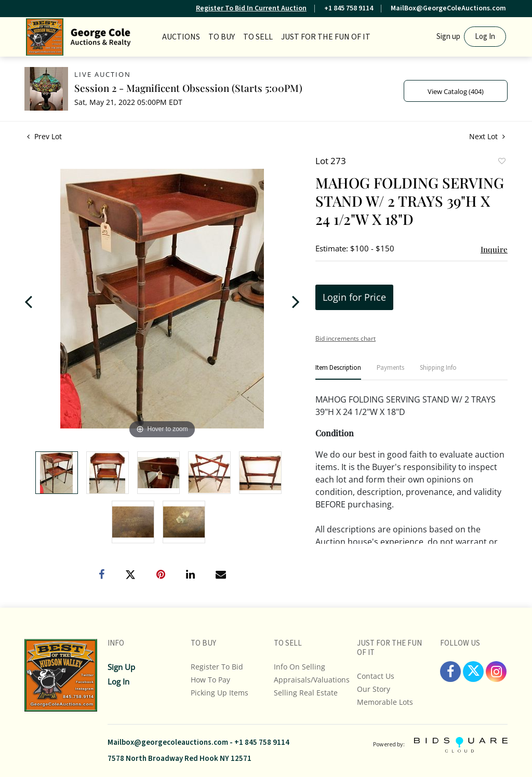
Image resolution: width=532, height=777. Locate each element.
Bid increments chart (345, 338)
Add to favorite (501, 162)
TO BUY (222, 37)
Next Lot (487, 136)
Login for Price (354, 297)
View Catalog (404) (456, 91)
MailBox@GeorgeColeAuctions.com (448, 8)
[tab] (338, 372)
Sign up (448, 37)
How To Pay (210, 680)
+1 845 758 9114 (349, 8)
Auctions (181, 37)
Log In (485, 37)
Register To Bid (217, 667)
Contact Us (376, 676)
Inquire (494, 249)
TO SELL (258, 37)
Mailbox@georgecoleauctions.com (168, 742)
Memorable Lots (385, 702)
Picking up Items (220, 693)
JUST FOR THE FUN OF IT (326, 37)
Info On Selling (300, 667)
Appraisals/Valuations (312, 680)
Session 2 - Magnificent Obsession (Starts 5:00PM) (188, 88)
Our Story (374, 689)
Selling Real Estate (306, 693)
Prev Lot (44, 136)
